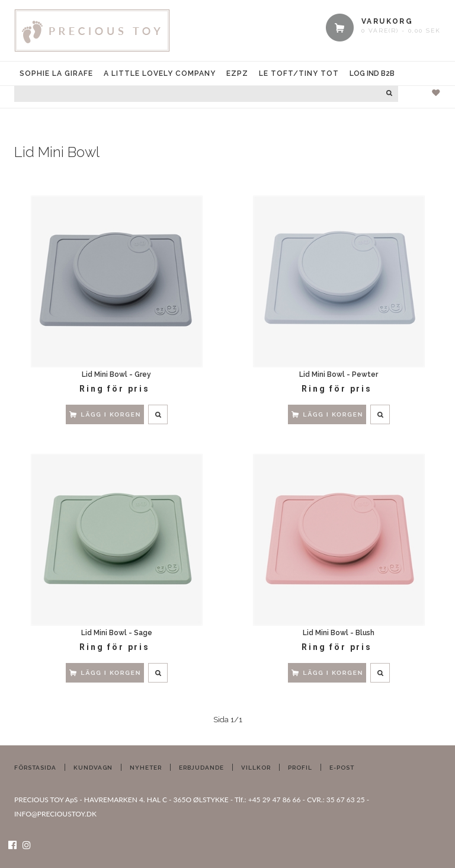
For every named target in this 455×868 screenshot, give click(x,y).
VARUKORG (387, 21)
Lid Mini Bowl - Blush (339, 633)
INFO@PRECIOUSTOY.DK (55, 814)
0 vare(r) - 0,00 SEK (401, 31)
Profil (300, 768)
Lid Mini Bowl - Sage (117, 633)
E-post (342, 768)
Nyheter (146, 768)
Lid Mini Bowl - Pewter (339, 374)
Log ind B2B (372, 73)
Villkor (256, 768)
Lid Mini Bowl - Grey (116, 374)
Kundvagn (93, 768)
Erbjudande (201, 768)
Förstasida (35, 768)
